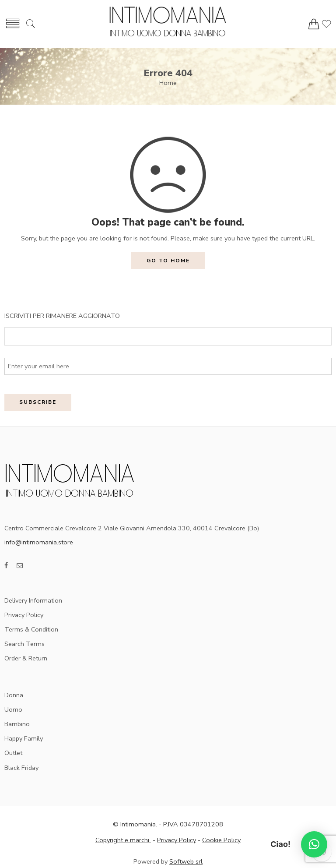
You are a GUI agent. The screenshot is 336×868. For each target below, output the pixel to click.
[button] (314, 844)
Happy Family (24, 738)
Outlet (13, 753)
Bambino (17, 724)
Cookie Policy (221, 840)
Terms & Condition (31, 629)
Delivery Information (33, 600)
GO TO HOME (168, 261)
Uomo (13, 709)
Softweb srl (186, 861)
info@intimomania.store (39, 542)
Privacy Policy (24, 615)
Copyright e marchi (123, 840)
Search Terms (24, 644)
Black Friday (21, 768)
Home (168, 83)
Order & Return (26, 658)
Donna (14, 695)
